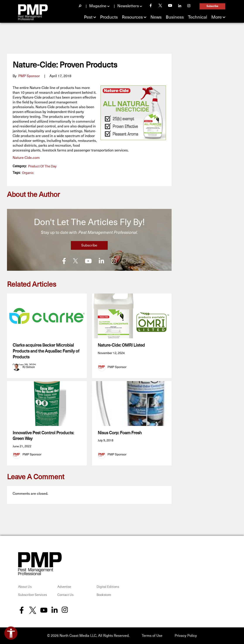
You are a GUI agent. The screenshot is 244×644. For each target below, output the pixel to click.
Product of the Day (42, 166)
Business (175, 17)
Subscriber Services (32, 595)
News (156, 17)
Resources (132, 17)
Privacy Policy (186, 636)
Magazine (98, 6)
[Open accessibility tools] (11, 633)
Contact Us (65, 595)
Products (109, 17)
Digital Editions (108, 587)
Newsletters (128, 6)
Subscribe (212, 6)
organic (28, 173)
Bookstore (104, 595)
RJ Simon (29, 367)
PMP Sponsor (29, 76)
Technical (198, 17)
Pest (88, 17)
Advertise (64, 587)
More (217, 17)
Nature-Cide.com (26, 158)
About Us (25, 587)
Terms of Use (152, 636)
